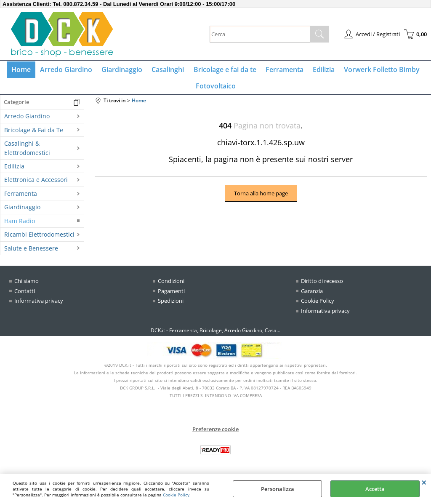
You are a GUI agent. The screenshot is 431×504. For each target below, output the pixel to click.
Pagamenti (171, 294)
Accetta (375, 489)
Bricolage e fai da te (225, 70)
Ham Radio (20, 225)
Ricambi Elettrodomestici (39, 238)
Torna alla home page (261, 197)
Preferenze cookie (215, 433)
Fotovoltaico (216, 88)
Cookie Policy (176, 495)
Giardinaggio (124, 70)
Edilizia (322, 70)
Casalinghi (169, 70)
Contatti (25, 294)
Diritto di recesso (322, 285)
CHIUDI (424, 482)
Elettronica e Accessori (36, 183)
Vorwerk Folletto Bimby (379, 70)
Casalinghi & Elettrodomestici (27, 152)
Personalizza (278, 489)
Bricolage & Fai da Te (34, 134)
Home (24, 70)
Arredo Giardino (69, 70)
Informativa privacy (39, 304)
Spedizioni (171, 304)
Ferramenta (283, 70)
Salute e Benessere (31, 252)
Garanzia (312, 294)
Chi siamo (27, 285)
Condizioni (171, 285)
